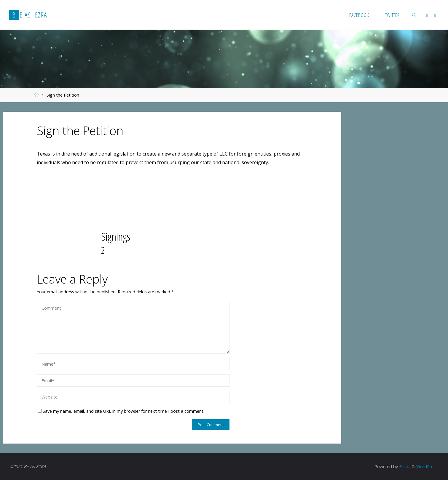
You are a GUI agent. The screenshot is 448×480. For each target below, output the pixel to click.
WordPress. (427, 467)
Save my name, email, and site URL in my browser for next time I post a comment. (121, 411)
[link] (414, 15)
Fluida (404, 467)
